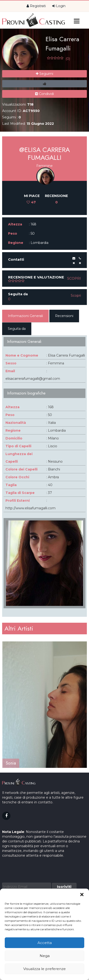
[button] (82, 895)
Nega (45, 956)
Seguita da (17, 329)
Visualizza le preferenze (44, 969)
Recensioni (64, 316)
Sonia (11, 763)
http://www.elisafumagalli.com (30, 508)
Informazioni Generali (25, 316)
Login (59, 6)
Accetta (45, 943)
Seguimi (44, 74)
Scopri (74, 278)
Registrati (36, 6)
